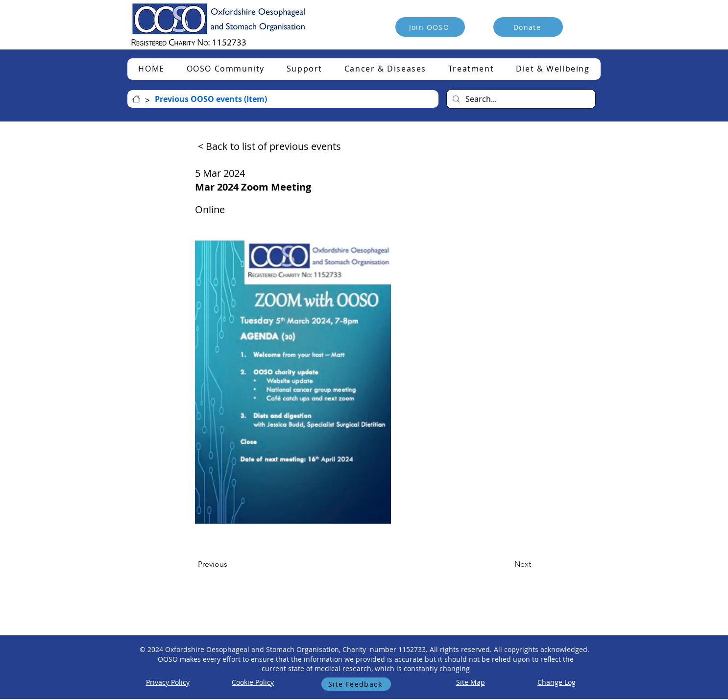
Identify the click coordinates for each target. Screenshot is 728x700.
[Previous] (230, 564)
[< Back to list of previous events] (269, 146)
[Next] (507, 564)
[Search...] (520, 99)
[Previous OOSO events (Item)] (211, 99)
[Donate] (528, 27)
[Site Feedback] (356, 684)
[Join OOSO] (430, 27)
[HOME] (136, 99)
